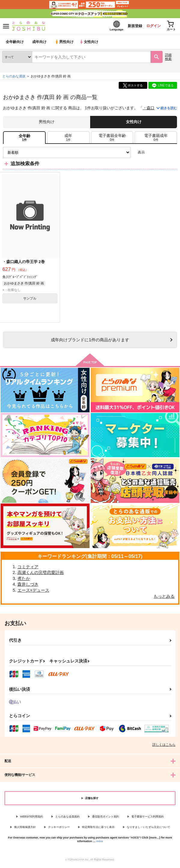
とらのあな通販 (14, 78)
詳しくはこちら (164, 746)
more (99, 843)
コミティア (28, 568)
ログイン (150, 27)
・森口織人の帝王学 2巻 (24, 263)
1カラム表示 (172, 154)
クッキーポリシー (59, 829)
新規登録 (130, 27)
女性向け (90, 43)
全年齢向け (15, 43)
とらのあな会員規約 (67, 818)
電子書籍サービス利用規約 (148, 818)
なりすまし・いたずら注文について (148, 829)
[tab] (68, 139)
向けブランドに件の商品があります (90, 341)
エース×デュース (33, 592)
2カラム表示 (162, 154)
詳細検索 (168, 59)
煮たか (24, 580)
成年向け (40, 43)
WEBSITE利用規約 (32, 818)
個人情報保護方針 (25, 829)
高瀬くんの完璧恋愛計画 (41, 574)
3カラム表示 (152, 154)
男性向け (65, 43)
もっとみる (164, 598)
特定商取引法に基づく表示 (98, 829)
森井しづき (28, 586)
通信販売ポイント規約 (105, 818)
